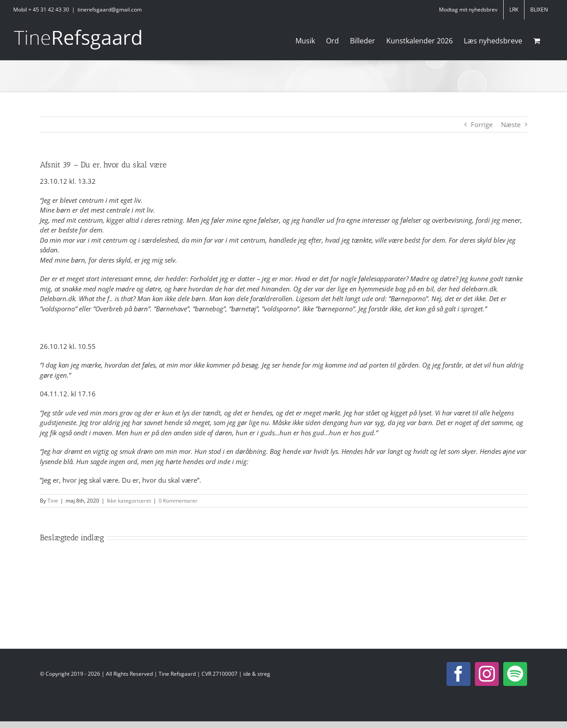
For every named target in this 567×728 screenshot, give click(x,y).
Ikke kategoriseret (129, 501)
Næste (511, 124)
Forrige (482, 124)
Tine (53, 501)
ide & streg (257, 674)
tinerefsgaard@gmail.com (110, 10)
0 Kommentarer (178, 501)
